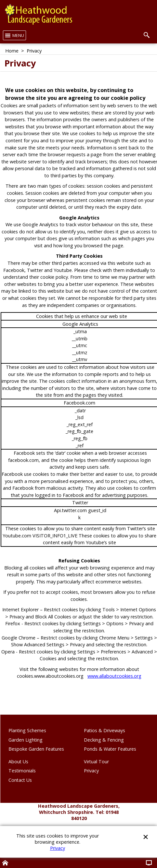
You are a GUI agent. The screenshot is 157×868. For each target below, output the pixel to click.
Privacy (58, 848)
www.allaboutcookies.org (114, 676)
